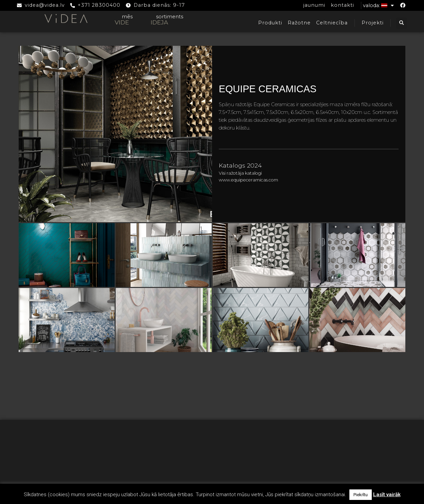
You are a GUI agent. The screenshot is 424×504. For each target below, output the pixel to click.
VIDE (122, 22)
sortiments (170, 17)
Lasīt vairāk (387, 495)
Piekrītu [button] (361, 495)
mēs (127, 17)
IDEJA (159, 22)
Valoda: (378, 5)
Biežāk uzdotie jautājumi (212, 457)
